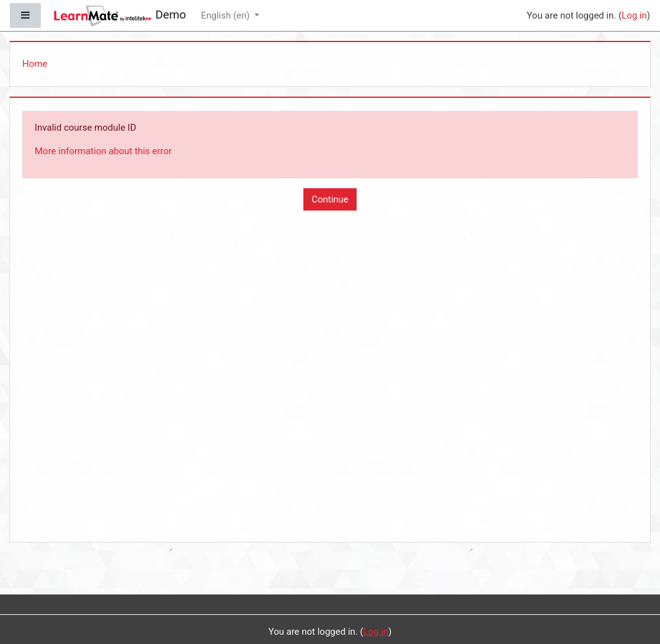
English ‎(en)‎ (226, 15)
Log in (634, 15)
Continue (330, 199)
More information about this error (103, 151)
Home (35, 64)
